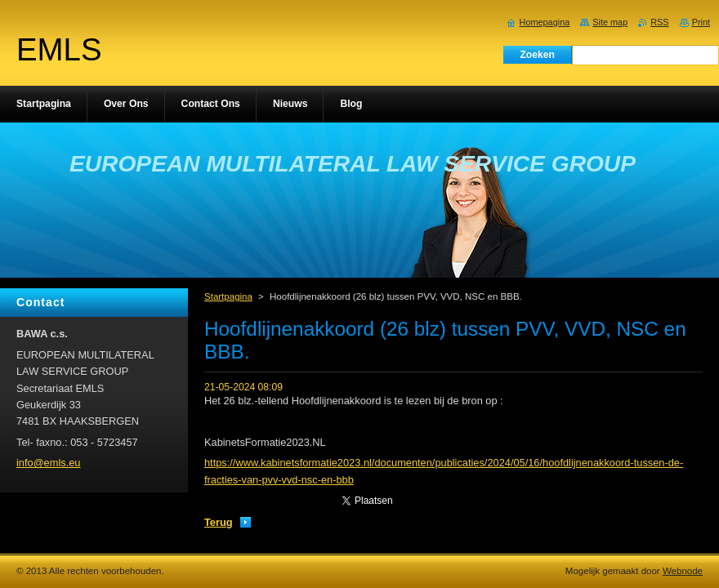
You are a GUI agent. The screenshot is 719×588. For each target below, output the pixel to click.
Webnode (683, 571)
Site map (610, 22)
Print (701, 22)
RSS (659, 22)
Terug (219, 522)
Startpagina (228, 296)
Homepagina (545, 22)
